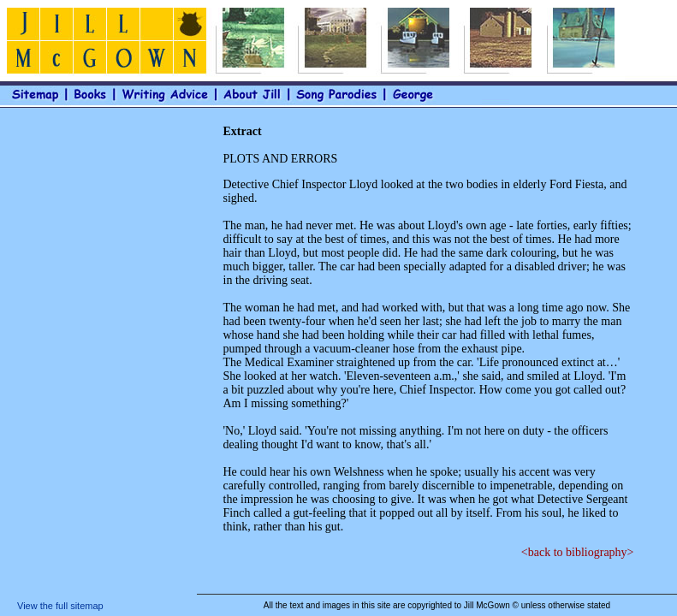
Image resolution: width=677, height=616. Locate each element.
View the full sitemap (60, 606)
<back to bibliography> (578, 552)
